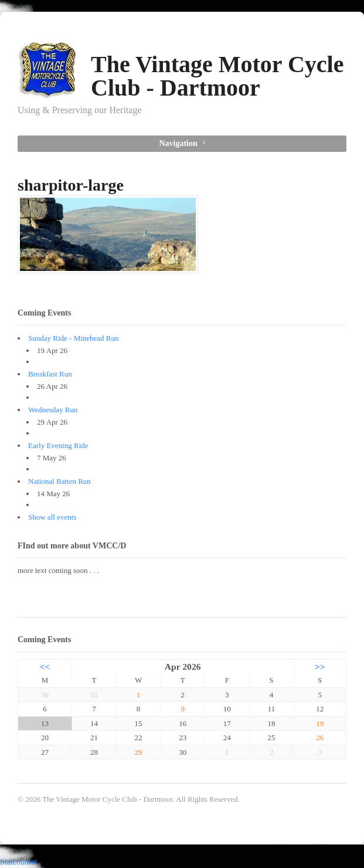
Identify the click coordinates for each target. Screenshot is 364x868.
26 (320, 738)
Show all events (52, 517)
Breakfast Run (50, 374)
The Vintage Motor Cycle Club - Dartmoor (217, 76)
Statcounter (19, 862)
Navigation (178, 143)
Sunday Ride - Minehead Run (74, 338)
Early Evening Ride (58, 445)
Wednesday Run (53, 410)
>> (320, 667)
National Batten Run (59, 481)
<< (45, 667)
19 (320, 723)
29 (139, 752)
